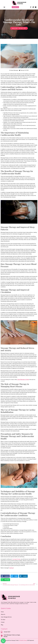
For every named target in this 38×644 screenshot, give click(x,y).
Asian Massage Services (6, 617)
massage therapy (16, 559)
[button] (4, 7)
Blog (2, 625)
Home (2, 612)
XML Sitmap (24, 640)
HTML (20, 640)
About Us (3, 614)
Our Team (3, 620)
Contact (3, 622)
